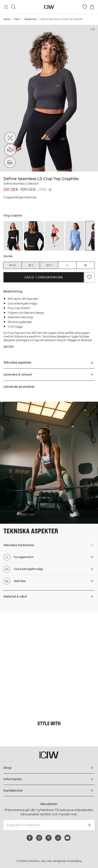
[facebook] (30, 838)
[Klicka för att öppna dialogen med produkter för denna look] (24, 637)
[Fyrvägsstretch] (9, 139)
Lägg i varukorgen (44, 277)
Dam (17, 19)
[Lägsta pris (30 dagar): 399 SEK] (50, 190)
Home (7, 19)
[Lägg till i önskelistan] (89, 277)
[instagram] (39, 838)
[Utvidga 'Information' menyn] (49, 779)
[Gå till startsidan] (49, 7)
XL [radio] (86, 265)
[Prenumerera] (89, 825)
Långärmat (30, 19)
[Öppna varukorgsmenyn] (92, 7)
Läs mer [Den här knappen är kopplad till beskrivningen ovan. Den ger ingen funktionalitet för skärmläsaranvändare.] (9, 346)
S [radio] (31, 265)
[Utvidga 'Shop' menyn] (49, 768)
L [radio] (67, 265)
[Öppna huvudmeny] (6, 7)
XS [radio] (12, 265)
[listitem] (13, 236)
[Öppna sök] (13, 7)
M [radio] (49, 265)
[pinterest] (49, 838)
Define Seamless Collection (21, 184)
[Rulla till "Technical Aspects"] (49, 362)
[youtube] (67, 838)
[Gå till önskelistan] (85, 7)
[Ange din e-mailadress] (43, 825)
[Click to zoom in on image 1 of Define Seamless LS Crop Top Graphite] (49, 98)
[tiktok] (58, 838)
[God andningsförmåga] (9, 151)
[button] (49, 374)
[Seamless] (9, 163)
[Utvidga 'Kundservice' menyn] (49, 790)
